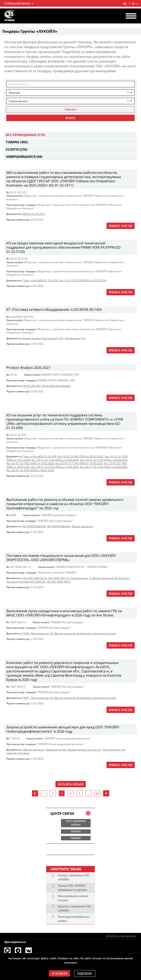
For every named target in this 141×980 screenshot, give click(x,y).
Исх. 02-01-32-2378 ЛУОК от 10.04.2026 (55, 467)
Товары (17, 142)
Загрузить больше (71, 784)
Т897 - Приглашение (36, 698)
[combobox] (70, 93)
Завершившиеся (24, 157)
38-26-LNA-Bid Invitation (56, 386)
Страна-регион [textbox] (18, 101)
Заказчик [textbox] (14, 93)
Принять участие (121, 226)
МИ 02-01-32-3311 (34, 214)
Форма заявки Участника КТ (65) (43, 338)
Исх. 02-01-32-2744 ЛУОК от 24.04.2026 (104, 467)
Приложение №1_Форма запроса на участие (73, 750)
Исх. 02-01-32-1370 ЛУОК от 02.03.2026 (104, 460)
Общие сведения (82, 526)
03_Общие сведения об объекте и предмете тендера (83, 633)
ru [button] (135, 4)
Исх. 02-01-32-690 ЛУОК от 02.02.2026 (80, 456)
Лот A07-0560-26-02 (35, 578)
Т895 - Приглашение (36, 633)
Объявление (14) (75, 338)
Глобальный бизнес (19, 3)
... (88, 793)
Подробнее (85, 974)
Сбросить (70, 109)
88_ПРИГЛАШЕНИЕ (34, 526)
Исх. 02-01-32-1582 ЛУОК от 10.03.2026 (30, 463)
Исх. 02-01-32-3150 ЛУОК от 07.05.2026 (83, 280)
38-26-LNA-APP (32, 386)
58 (97, 793)
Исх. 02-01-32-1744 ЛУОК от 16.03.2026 (79, 463)
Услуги (17, 149)
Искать (70, 118)
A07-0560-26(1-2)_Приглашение (68, 578)
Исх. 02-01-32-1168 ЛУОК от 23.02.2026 (55, 460)
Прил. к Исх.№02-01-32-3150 (40, 280)
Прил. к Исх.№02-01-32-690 (39, 456)
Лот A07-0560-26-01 (59, 582)
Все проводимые (25, 135)
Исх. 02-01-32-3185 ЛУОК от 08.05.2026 (30, 470)
